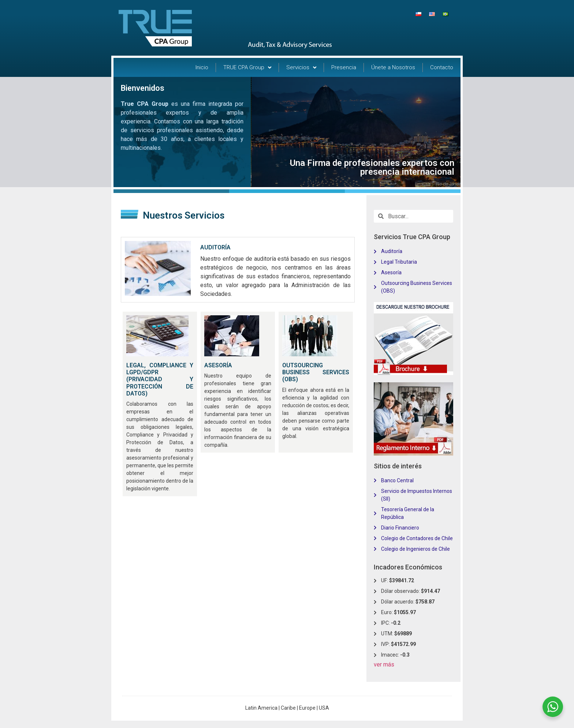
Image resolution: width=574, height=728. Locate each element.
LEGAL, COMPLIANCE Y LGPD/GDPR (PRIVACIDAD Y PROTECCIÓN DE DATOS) (160, 379)
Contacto (442, 67)
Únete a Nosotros (393, 67)
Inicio (202, 67)
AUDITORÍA (215, 247)
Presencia (344, 67)
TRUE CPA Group (247, 68)
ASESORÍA (218, 365)
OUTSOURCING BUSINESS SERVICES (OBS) (316, 372)
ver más (384, 664)
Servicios (301, 68)
